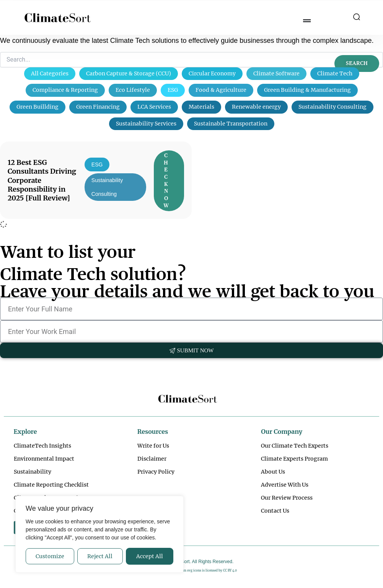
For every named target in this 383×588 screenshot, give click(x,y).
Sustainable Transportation (231, 124)
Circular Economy (212, 73)
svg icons (194, 570)
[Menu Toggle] (307, 21)
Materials (201, 107)
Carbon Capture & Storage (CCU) (129, 73)
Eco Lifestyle (133, 90)
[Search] (191, 60)
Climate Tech (335, 73)
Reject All (100, 556)
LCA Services (154, 107)
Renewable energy (256, 107)
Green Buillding (37, 107)
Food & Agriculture (221, 90)
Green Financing (98, 107)
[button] (357, 18)
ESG (173, 90)
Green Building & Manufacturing (307, 90)
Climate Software (276, 73)
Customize (50, 556)
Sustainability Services (146, 124)
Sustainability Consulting (332, 107)
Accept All (150, 556)
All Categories (50, 73)
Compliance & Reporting (65, 90)
